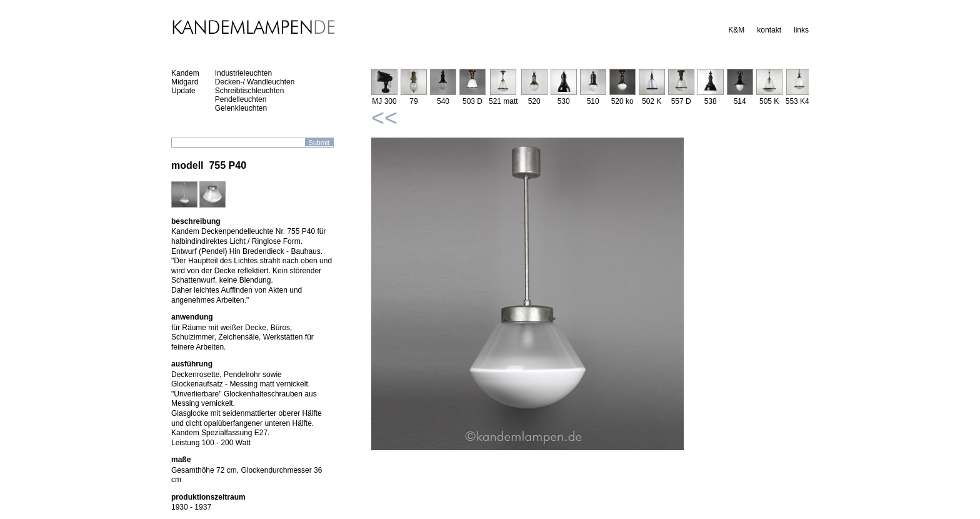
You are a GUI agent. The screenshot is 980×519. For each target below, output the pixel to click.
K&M (736, 30)
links (801, 30)
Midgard (185, 82)
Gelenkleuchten (241, 108)
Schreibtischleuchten (250, 91)
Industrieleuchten (243, 73)
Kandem (185, 73)
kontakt (769, 30)
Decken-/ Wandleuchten (255, 82)
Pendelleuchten (241, 99)
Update (183, 91)
